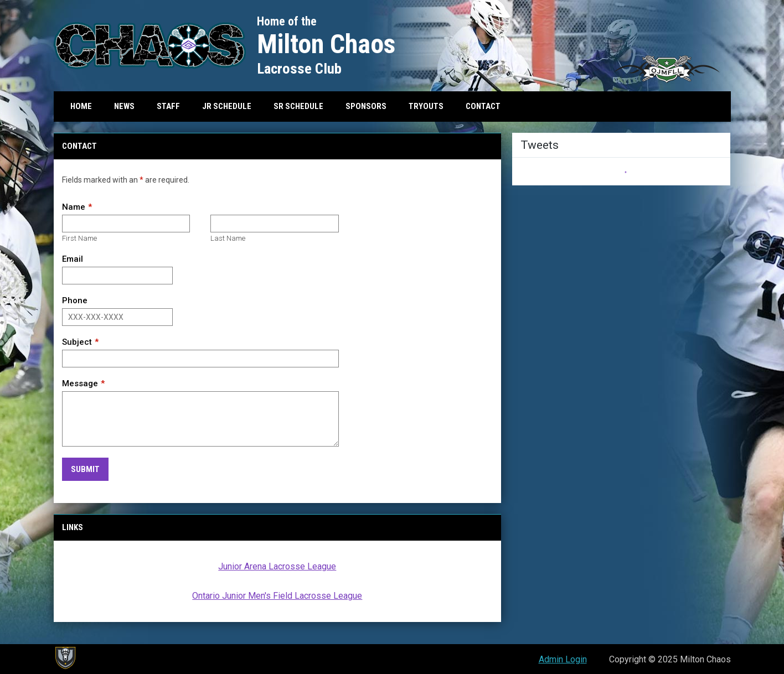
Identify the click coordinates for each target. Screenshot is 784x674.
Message (80, 383)
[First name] (126, 224)
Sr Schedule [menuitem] (298, 106)
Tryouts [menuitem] (426, 106)
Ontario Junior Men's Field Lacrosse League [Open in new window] (277, 596)
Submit (85, 469)
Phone (75, 300)
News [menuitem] (124, 106)
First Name (79, 238)
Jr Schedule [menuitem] (227, 106)
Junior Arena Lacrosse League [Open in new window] (277, 566)
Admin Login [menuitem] (563, 659)
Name (74, 207)
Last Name (228, 238)
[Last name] (274, 224)
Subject (77, 342)
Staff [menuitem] (168, 106)
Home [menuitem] (81, 106)
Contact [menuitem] (483, 106)
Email (73, 259)
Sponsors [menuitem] (366, 106)
